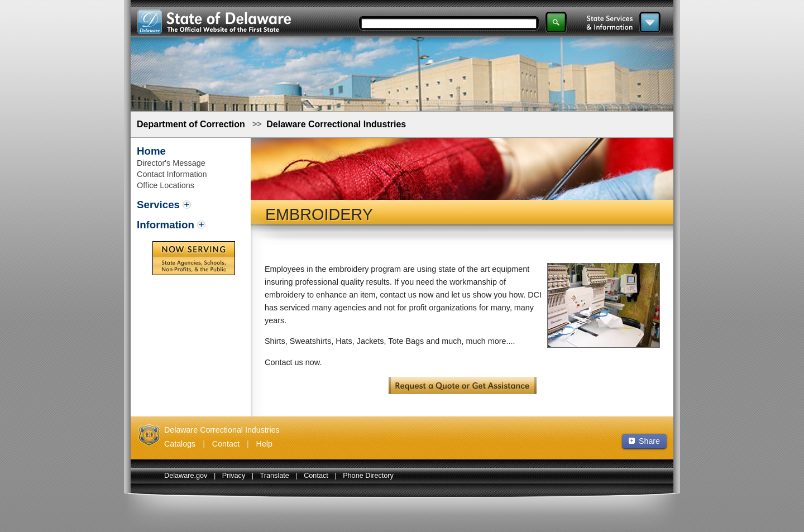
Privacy (234, 476)
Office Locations (166, 185)
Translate (275, 476)
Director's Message (171, 163)
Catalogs (180, 444)
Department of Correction (191, 124)
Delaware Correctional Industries (336, 124)
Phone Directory (368, 476)
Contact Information (172, 174)
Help (264, 444)
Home (151, 151)
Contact (226, 444)
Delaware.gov (186, 476)
